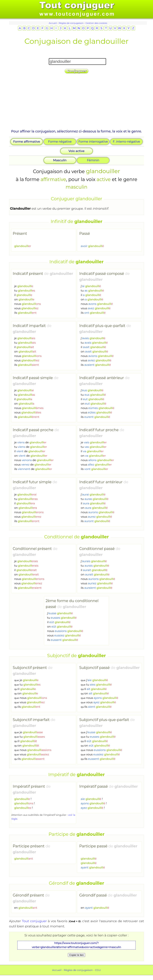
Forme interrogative (93, 142)
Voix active (77, 151)
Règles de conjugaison (71, 23)
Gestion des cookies (96, 23)
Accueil (53, 23)
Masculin (60, 160)
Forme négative (60, 142)
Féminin (93, 160)
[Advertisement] (76, 103)
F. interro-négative (126, 142)
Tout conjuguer (34, 921)
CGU (98, 970)
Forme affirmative (27, 142)
